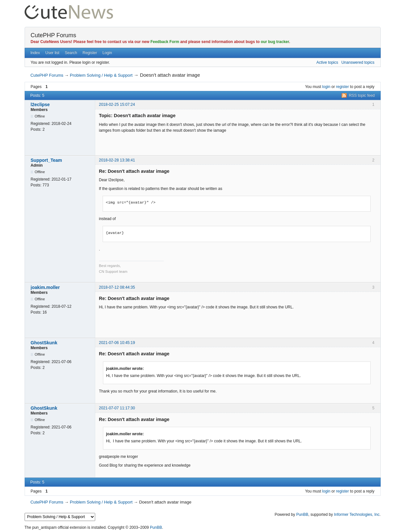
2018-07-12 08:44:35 (117, 287)
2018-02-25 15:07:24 (117, 105)
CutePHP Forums (54, 35)
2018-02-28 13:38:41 (117, 160)
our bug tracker (275, 42)
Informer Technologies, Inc (357, 515)
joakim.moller (45, 287)
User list (52, 53)
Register (90, 53)
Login (107, 53)
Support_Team (46, 160)
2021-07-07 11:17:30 (117, 408)
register (343, 87)
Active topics (327, 62)
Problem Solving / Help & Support (101, 75)
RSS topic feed (362, 95)
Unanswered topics (358, 62)
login (326, 87)
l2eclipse (40, 105)
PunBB (302, 515)
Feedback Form (165, 42)
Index (35, 53)
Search (71, 53)
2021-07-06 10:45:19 (117, 343)
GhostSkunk (44, 343)
